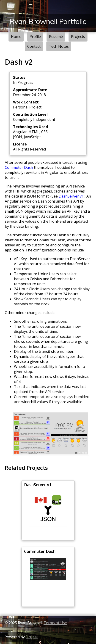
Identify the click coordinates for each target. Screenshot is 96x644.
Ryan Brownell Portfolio (48, 21)
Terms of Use (55, 623)
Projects (78, 37)
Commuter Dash (19, 167)
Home (16, 37)
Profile (35, 37)
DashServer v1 (71, 196)
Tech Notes (59, 46)
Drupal (32, 637)
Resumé (56, 37)
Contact (34, 46)
